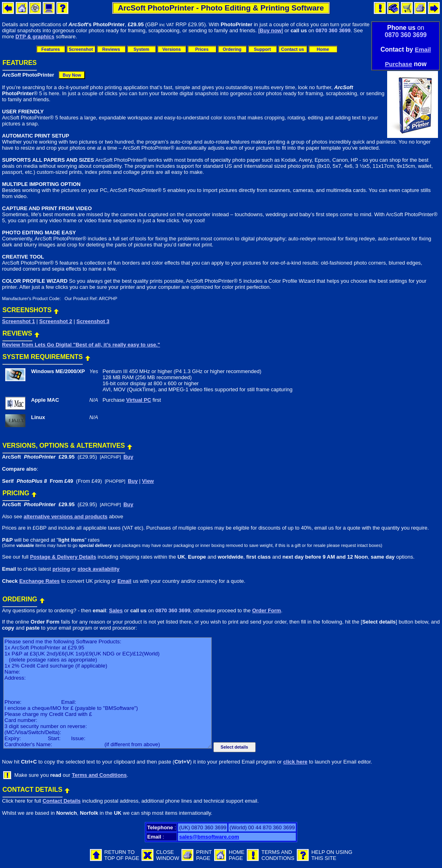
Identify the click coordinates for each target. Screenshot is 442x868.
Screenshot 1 (19, 321)
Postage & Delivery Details (63, 557)
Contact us (293, 49)
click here (295, 762)
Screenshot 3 (93, 321)
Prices (202, 49)
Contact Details (62, 801)
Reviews (111, 49)
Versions (172, 49)
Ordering (232, 49)
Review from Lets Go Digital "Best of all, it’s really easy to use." (81, 345)
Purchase (398, 64)
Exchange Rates (40, 581)
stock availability (98, 569)
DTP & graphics (35, 37)
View (148, 481)
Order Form (267, 610)
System (141, 49)
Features (51, 49)
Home (323, 49)
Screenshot (81, 49)
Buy (128, 457)
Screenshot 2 (56, 321)
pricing (61, 569)
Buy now (271, 30)
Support (262, 49)
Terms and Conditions (99, 775)
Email (423, 49)
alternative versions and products (65, 516)
